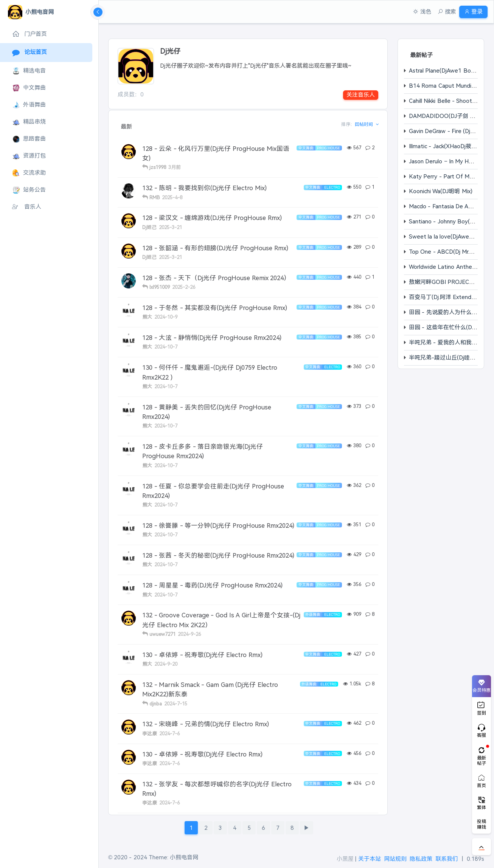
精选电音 (29, 71)
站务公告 (29, 190)
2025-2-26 (184, 287)
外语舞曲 (29, 105)
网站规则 (395, 859)
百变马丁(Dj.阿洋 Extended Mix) (450, 297)
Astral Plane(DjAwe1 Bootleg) (448, 71)
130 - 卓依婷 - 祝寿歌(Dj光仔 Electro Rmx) (202, 655)
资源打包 (29, 156)
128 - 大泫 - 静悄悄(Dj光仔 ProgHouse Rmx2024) (212, 338)
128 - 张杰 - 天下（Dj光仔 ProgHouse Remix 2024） (216, 278)
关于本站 (370, 859)
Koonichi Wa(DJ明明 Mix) (440, 191)
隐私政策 (421, 859)
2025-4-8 (172, 198)
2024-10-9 (166, 317)
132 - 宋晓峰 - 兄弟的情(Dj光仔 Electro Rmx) (206, 724)
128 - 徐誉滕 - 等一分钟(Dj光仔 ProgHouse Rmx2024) (218, 525)
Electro (332, 187)
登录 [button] (470, 12)
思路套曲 (29, 139)
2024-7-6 (169, 734)
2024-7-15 (176, 704)
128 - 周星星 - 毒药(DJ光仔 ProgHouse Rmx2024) (212, 585)
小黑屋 (345, 859)
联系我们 (447, 859)
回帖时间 (364, 124)
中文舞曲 (29, 88)
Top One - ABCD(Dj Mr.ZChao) (448, 252)
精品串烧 (29, 122)
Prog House (329, 148)
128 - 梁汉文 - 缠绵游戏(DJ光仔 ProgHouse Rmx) (212, 218)
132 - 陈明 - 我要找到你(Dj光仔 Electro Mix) (204, 188)
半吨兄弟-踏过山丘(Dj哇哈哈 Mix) (451, 357)
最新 (126, 126)
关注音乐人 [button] (361, 95)
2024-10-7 (166, 347)
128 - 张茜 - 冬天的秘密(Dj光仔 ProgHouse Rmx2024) (218, 555)
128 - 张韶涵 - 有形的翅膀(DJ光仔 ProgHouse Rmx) (215, 248)
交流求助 (29, 173)
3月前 (175, 167)
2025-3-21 (170, 227)
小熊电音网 (184, 857)
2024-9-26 (189, 634)
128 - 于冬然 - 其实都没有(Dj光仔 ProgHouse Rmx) (215, 308)
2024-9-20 (166, 664)
